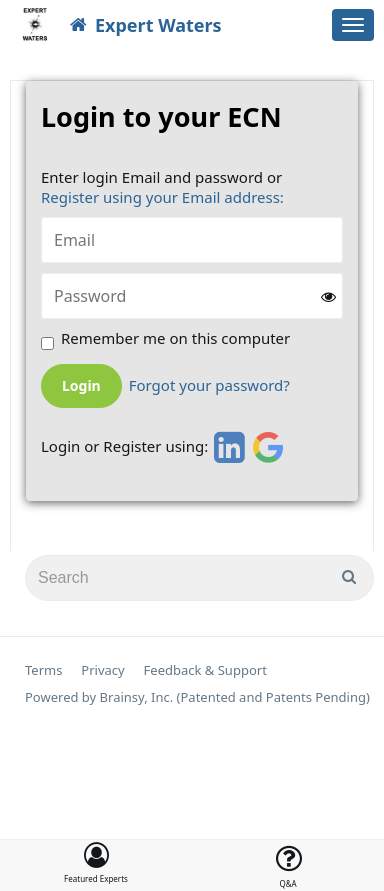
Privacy (102, 670)
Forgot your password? (209, 385)
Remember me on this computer (175, 338)
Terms (43, 670)
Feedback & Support (205, 670)
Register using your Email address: (162, 197)
